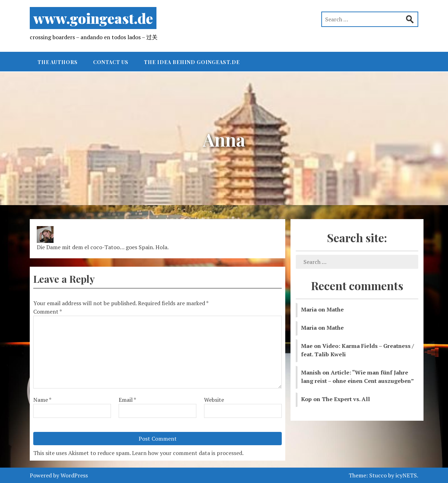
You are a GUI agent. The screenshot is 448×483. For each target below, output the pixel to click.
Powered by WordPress (59, 475)
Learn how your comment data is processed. (188, 453)
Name (42, 400)
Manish (311, 372)
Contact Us (111, 62)
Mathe (335, 309)
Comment (48, 311)
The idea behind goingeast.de (192, 62)
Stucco (378, 475)
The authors (58, 62)
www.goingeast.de (93, 18)
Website (214, 400)
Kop (306, 399)
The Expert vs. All (346, 399)
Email (127, 400)
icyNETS (406, 475)
